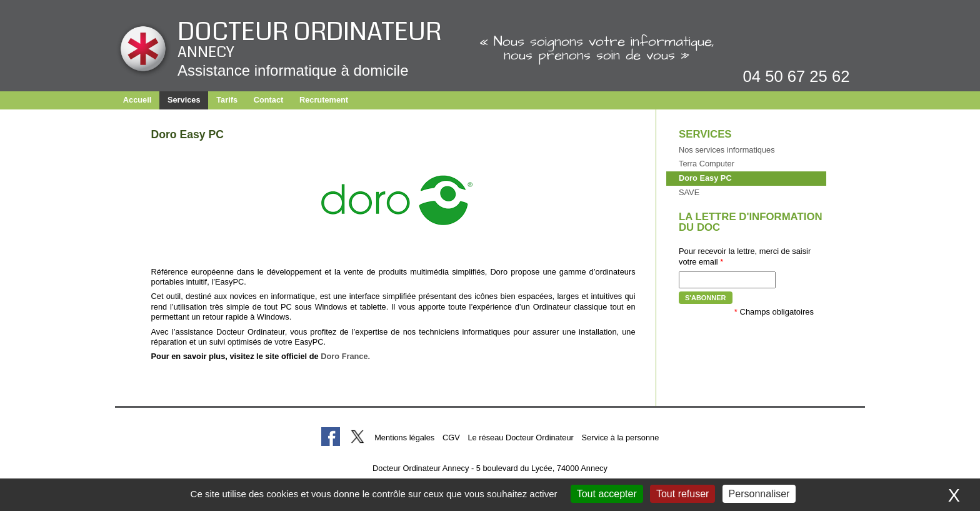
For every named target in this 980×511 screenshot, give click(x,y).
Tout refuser (682, 494)
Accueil (137, 100)
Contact (269, 100)
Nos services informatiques (727, 150)
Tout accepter (607, 494)
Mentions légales (404, 438)
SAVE (689, 192)
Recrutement (324, 100)
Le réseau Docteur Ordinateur (520, 438)
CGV (451, 438)
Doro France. (345, 356)
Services (184, 100)
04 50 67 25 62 (797, 76)
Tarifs (227, 100)
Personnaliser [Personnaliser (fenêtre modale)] (759, 494)
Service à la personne (621, 438)
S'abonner (706, 298)
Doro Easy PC (705, 178)
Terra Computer (707, 164)
